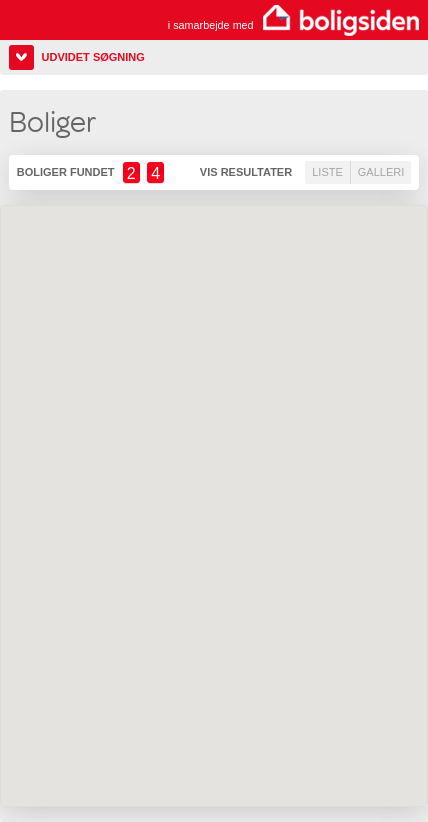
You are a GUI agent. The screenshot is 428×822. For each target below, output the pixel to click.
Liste (327, 172)
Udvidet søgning (93, 57)
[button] (303, 589)
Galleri (381, 172)
